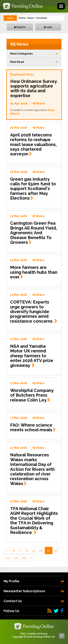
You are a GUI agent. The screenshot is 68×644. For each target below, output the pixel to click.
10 (41, 550)
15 (24, 558)
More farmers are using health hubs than (34, 272)
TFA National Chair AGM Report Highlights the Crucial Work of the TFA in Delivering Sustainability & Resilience (34, 520)
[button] (34, 54)
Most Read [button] (34, 62)
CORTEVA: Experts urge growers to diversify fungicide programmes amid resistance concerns (34, 312)
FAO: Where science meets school (33, 427)
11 (49, 550)
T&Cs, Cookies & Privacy (34, 634)
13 (8, 558)
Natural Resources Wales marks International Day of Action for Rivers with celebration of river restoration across (32, 469)
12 (56, 550)
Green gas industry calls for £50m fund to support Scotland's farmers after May (33, 189)
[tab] (34, 581)
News (31, 18)
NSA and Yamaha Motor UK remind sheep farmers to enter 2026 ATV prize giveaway (32, 356)
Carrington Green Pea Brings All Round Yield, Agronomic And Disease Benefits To (34, 233)
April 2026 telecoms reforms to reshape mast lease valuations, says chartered (33, 144)
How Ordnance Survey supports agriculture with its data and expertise (34, 88)
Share (39, 103)
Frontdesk (41, 18)
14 (16, 558)
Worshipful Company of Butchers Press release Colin (32, 395)
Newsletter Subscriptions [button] (34, 591)
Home (22, 18)
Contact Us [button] (34, 601)
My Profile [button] (34, 581)
